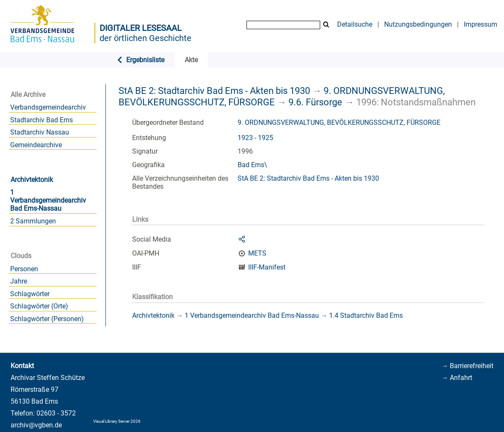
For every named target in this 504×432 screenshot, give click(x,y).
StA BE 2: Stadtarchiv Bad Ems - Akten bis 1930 (214, 91)
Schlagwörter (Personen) (47, 319)
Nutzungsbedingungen (418, 24)
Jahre (19, 281)
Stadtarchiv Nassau (40, 132)
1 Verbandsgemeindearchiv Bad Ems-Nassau (48, 200)
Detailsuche (355, 24)
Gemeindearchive (36, 145)
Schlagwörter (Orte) (39, 306)
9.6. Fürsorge (315, 102)
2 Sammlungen (33, 221)
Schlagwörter (30, 294)
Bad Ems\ (252, 165)
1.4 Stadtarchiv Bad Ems (366, 315)
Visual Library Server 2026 (117, 421)
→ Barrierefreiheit (467, 366)
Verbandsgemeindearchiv (48, 107)
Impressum (480, 24)
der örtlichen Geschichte (145, 38)
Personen (24, 269)
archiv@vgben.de (36, 425)
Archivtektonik (32, 180)
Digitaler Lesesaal (141, 28)
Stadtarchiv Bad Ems (42, 120)
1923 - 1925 (255, 138)
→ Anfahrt (457, 378)
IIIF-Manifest (267, 267)
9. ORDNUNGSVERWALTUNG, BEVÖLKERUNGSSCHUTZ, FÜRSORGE (339, 122)
